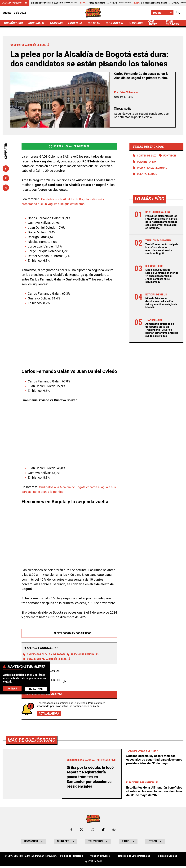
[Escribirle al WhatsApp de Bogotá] (114, 831)
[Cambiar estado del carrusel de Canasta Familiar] (26, 3)
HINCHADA (75, 23)
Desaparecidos (147, 174)
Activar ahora (50, 714)
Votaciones (32, 659)
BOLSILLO (94, 23)
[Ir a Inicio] (93, 13)
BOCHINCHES (114, 23)
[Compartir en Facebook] (6, 169)
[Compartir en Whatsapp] (6, 188)
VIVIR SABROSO (172, 23)
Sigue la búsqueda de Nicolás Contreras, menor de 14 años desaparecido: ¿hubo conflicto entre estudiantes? (162, 276)
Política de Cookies (167, 858)
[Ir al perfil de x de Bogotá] (82, 831)
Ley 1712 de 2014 (93, 864)
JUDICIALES (36, 23)
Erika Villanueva (129, 92)
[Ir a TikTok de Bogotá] (103, 831)
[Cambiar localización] (162, 13)
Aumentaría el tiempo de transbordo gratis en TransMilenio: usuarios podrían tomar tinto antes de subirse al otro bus (162, 330)
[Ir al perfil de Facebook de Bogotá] (71, 831)
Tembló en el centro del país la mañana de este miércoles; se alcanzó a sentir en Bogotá (162, 249)
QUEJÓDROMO (13, 23)
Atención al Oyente (100, 858)
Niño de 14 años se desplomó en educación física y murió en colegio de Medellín (161, 303)
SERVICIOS (136, 23)
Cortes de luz (146, 156)
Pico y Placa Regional (152, 168)
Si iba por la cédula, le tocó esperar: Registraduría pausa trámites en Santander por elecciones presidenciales (90, 777)
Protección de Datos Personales (133, 858)
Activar (12, 688)
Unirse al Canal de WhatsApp (69, 146)
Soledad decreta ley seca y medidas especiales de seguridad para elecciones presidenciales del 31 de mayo (152, 761)
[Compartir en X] (6, 178)
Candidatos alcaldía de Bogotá (44, 655)
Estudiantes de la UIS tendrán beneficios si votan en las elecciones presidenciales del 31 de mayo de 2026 (154, 795)
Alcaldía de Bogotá (56, 659)
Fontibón (170, 156)
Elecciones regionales (83, 655)
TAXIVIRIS (56, 23)
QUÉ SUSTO (153, 23)
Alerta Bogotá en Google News (69, 633)
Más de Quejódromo (32, 740)
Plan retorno (146, 162)
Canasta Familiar (12, 3)
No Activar (36, 689)
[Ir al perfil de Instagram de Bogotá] (93, 831)
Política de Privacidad (71, 858)
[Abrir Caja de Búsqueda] (178, 13)
